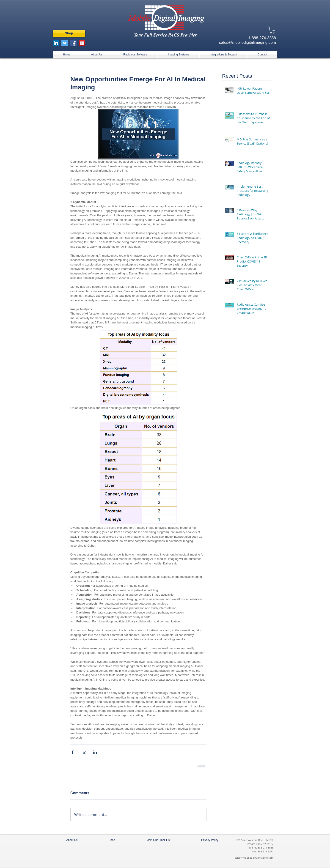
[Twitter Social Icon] (65, 43)
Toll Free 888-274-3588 (260, 847)
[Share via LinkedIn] (95, 752)
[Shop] (69, 33)
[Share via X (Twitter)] (84, 752)
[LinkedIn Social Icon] (56, 43)
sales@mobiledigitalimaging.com (254, 858)
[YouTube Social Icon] (82, 43)
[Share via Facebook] (73, 752)
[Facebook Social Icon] (73, 43)
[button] (272, 30)
